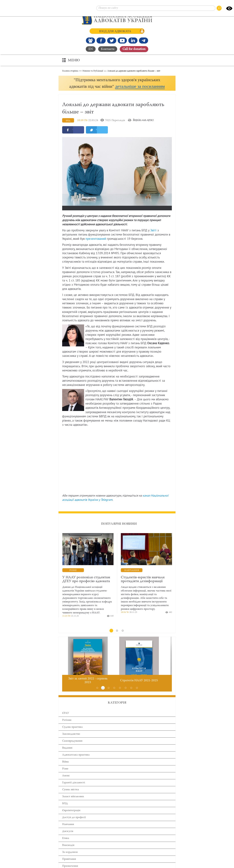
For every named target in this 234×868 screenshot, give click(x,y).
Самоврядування (72, 748)
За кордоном (70, 859)
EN (91, 49)
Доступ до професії (74, 824)
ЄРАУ (66, 720)
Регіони (67, 727)
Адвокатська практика (76, 762)
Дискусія (68, 838)
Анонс (66, 783)
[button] (117, 86)
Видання (67, 755)
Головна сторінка (70, 70)
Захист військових (73, 804)
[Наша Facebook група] (90, 40)
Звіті (153, 237)
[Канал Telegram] (144, 40)
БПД (65, 810)
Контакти (108, 49)
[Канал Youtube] (122, 40)
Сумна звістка (71, 797)
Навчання (68, 831)
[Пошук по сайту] (156, 8)
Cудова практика (72, 734)
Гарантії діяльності (74, 790)
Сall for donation (134, 49)
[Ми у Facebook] (101, 40)
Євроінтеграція (71, 817)
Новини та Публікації (93, 70)
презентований (96, 246)
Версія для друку (143, 127)
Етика (66, 845)
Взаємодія (68, 852)
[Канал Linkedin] (133, 40)
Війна (65, 769)
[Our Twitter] (112, 40)
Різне (65, 776)
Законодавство (71, 741)
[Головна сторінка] (117, 18)
